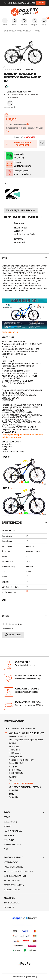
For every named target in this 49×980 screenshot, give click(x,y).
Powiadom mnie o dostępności (18, 144)
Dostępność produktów (14, 885)
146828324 (19, 239)
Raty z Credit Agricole (13, 867)
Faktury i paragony (12, 881)
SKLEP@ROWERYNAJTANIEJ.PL (21, 783)
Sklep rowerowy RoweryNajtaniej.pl (18, 31)
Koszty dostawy (11, 862)
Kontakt (7, 826)
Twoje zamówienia (12, 903)
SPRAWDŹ (41, 3)
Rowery (37, 31)
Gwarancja (9, 907)
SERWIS (7, 817)
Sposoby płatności (12, 890)
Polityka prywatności (13, 831)
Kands (6, 183)
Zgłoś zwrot (10, 822)
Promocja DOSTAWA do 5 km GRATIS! (19, 871)
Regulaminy (9, 840)
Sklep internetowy (24, 977)
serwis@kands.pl (21, 242)
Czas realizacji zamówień (15, 876)
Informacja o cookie (13, 845)
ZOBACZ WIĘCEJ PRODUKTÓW (19, 210)
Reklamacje (9, 836)
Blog (6, 849)
